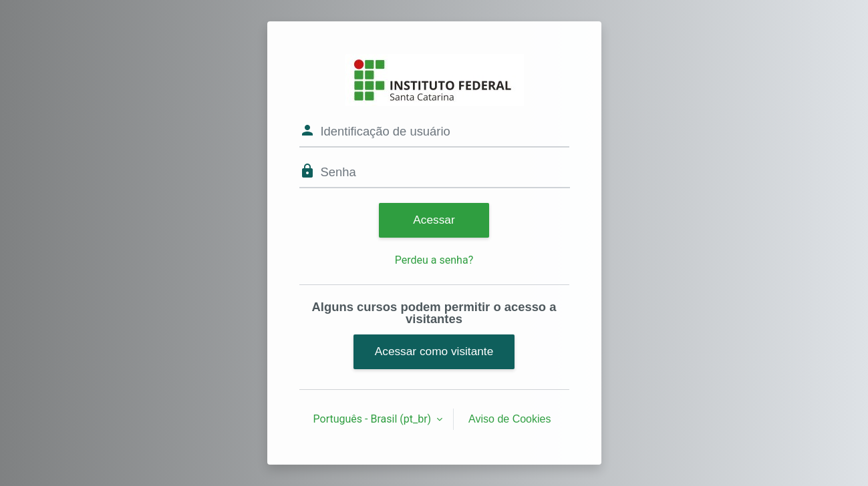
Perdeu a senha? (434, 260)
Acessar (434, 220)
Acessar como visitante (434, 351)
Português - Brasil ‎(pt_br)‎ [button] (374, 419)
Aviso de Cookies (510, 419)
